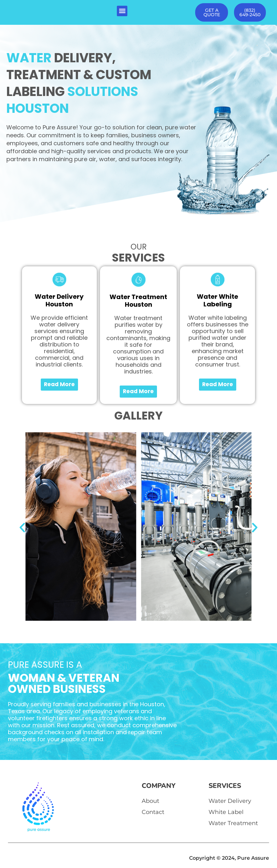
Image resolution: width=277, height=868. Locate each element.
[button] (122, 11)
